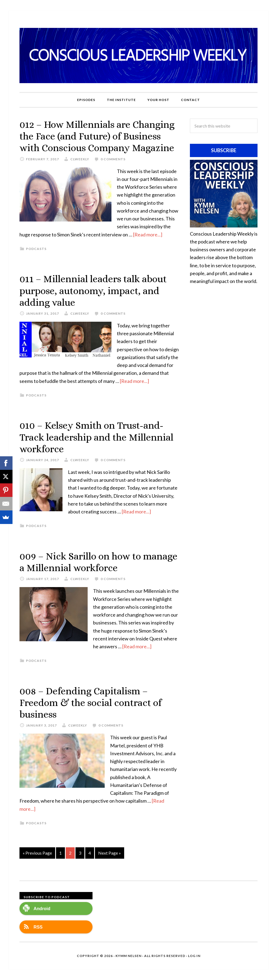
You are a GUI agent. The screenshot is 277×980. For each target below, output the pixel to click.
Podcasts (36, 249)
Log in (194, 956)
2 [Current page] (70, 853)
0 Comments (113, 159)
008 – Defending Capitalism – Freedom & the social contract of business (90, 703)
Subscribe (224, 150)
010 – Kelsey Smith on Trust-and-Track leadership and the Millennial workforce (96, 437)
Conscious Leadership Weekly (138, 56)
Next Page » (110, 853)
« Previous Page (37, 853)
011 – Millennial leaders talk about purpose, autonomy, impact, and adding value (93, 290)
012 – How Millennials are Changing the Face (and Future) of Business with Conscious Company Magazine (97, 136)
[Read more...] (148, 235)
